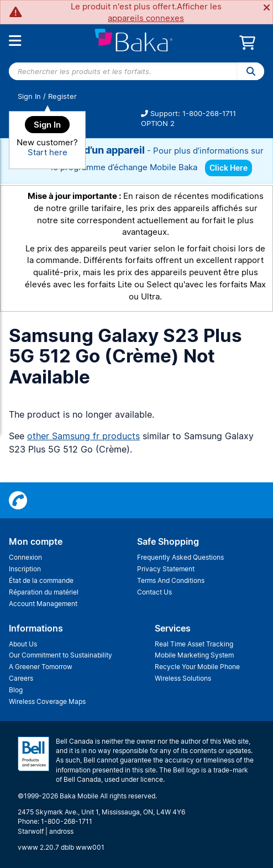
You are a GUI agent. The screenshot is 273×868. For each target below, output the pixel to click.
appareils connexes (146, 18)
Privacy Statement (166, 569)
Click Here (229, 168)
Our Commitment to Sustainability (61, 655)
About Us (23, 644)
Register (62, 96)
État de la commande (41, 580)
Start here (48, 152)
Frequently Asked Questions (180, 557)
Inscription (25, 569)
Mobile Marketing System (194, 655)
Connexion (25, 557)
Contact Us (154, 592)
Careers (21, 678)
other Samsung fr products (83, 436)
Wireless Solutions (183, 678)
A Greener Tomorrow (41, 667)
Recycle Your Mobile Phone (197, 667)
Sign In (29, 96)
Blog (16, 690)
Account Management (43, 604)
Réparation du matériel (44, 592)
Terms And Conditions (171, 580)
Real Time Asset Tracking (194, 644)
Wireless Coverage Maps (47, 701)
